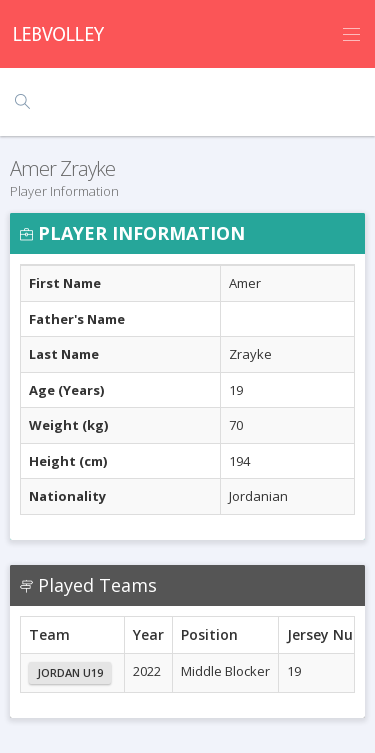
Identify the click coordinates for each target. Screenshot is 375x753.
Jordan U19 (70, 672)
